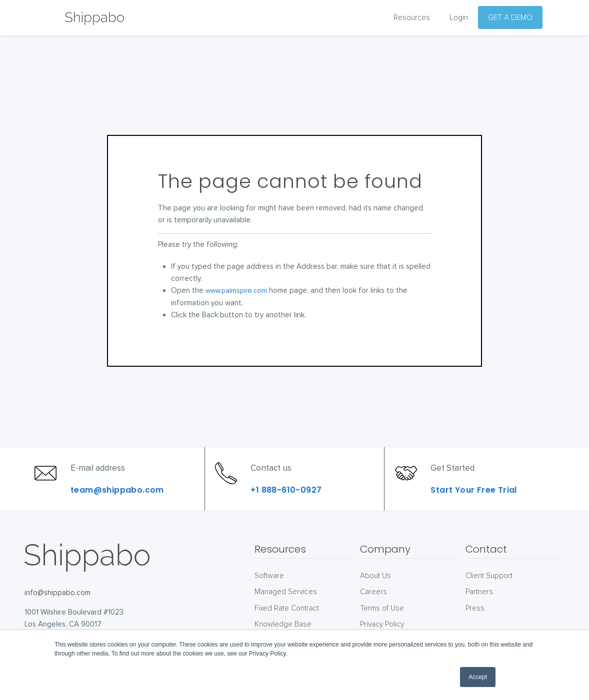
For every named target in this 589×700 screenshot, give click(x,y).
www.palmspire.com (238, 290)
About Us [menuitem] (375, 595)
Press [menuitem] (475, 627)
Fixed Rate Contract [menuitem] (287, 627)
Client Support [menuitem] (489, 595)
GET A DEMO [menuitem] (510, 18)
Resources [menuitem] (412, 18)
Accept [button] (478, 677)
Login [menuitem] (459, 18)
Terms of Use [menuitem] (382, 627)
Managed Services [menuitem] (286, 611)
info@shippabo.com (57, 612)
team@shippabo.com (122, 499)
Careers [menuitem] (373, 611)
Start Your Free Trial (478, 499)
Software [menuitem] (269, 595)
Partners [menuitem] (479, 611)
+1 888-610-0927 (291, 499)
